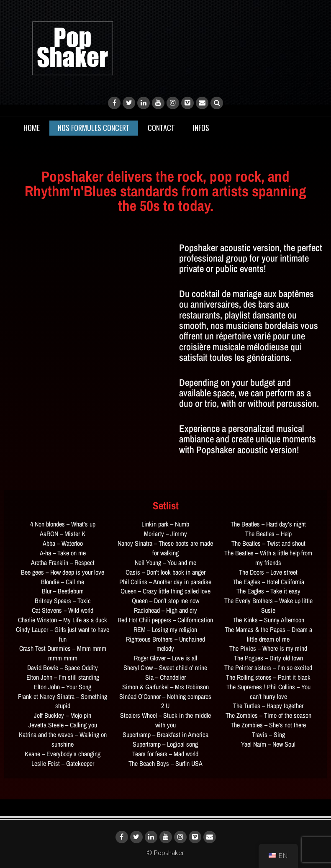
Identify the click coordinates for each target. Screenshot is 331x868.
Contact (161, 128)
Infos (201, 128)
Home (32, 128)
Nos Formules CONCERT (94, 128)
